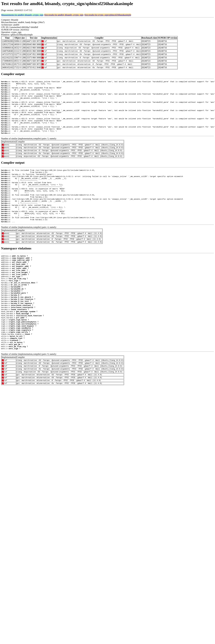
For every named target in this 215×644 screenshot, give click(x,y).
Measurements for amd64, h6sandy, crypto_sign (22, 15)
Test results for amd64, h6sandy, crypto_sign (64, 15)
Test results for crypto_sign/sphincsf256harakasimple (108, 15)
